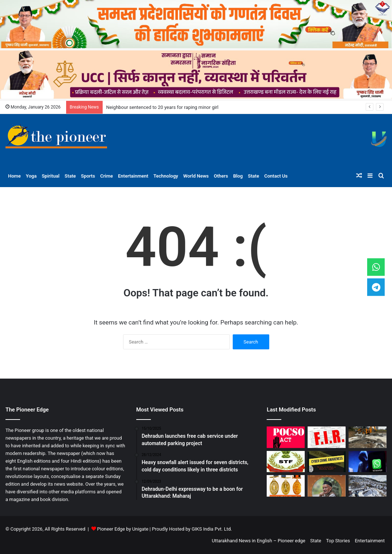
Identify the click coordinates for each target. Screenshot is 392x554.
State (70, 176)
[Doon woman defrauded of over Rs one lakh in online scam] (327, 462)
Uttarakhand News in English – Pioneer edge (259, 541)
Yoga (31, 176)
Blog (238, 176)
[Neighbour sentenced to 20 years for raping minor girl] (286, 437)
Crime (106, 176)
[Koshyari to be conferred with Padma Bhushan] (327, 486)
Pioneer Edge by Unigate (123, 529)
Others (221, 176)
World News (196, 176)
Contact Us (276, 176)
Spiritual (51, 176)
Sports (88, 176)
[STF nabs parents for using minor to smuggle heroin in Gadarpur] (286, 462)
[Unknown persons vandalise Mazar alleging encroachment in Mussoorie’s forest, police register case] (327, 437)
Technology (166, 176)
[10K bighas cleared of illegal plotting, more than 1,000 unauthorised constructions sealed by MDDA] (368, 437)
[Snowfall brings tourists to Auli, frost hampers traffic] (368, 486)
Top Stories (338, 541)
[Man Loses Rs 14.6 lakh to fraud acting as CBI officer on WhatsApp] (368, 462)
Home (14, 176)
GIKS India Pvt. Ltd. (212, 529)
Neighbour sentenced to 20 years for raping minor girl (162, 107)
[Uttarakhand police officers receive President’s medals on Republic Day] (286, 486)
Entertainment (133, 176)
